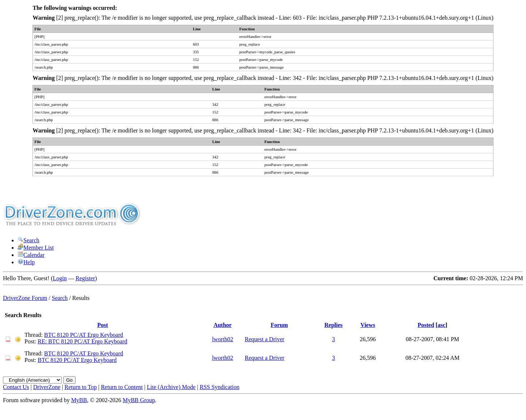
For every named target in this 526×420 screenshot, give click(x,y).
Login (60, 278)
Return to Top (81, 387)
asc (441, 325)
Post (102, 325)
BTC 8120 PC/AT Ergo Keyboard (84, 335)
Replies (333, 325)
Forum (279, 325)
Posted (426, 325)
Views (368, 325)
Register (85, 278)
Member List (36, 248)
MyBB (79, 400)
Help (26, 262)
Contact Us (16, 387)
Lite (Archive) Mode (171, 387)
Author (222, 325)
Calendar (31, 255)
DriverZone (47, 387)
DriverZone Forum (25, 298)
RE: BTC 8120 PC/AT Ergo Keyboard (82, 341)
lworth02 (222, 339)
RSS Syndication (220, 387)
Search (28, 240)
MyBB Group (139, 400)
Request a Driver (264, 339)
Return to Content (122, 387)
